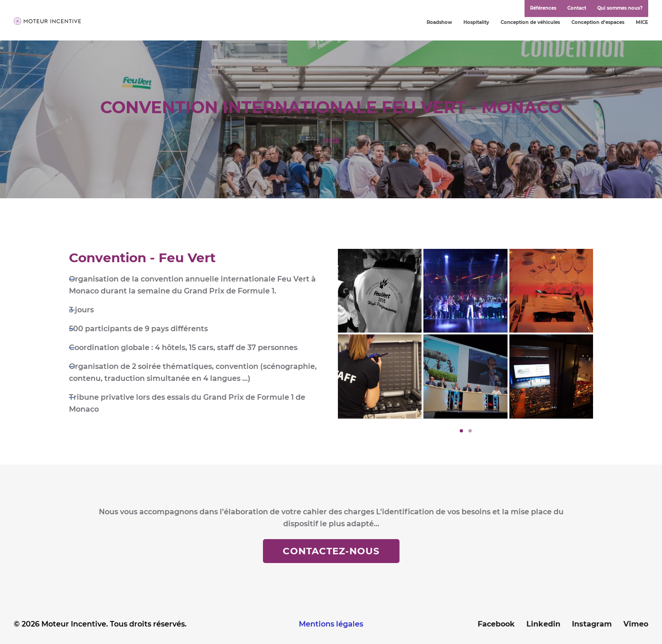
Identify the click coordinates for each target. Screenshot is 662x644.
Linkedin (543, 624)
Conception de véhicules (530, 22)
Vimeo (636, 624)
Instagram (592, 624)
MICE (642, 22)
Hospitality (476, 22)
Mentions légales (331, 624)
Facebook (496, 624)
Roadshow (439, 22)
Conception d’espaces (598, 22)
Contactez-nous (331, 551)
